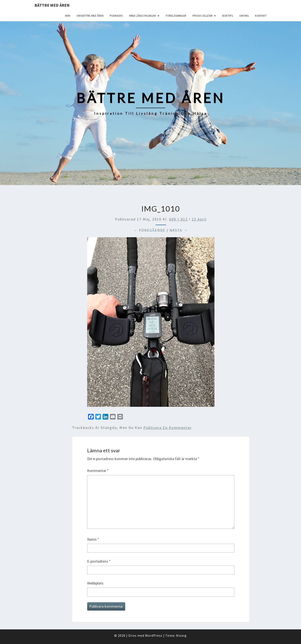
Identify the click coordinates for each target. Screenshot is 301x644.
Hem (68, 16)
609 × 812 (178, 219)
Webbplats (95, 583)
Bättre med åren (52, 5)
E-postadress (99, 561)
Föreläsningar (176, 16)
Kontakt (261, 16)
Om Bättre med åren (90, 16)
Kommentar (98, 471)
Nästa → (179, 230)
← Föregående (149, 230)
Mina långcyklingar (143, 16)
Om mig (244, 16)
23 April (199, 219)
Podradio (116, 16)
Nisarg (181, 635)
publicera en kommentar (167, 428)
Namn (93, 539)
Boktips (228, 16)
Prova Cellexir (203, 16)
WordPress (154, 635)
